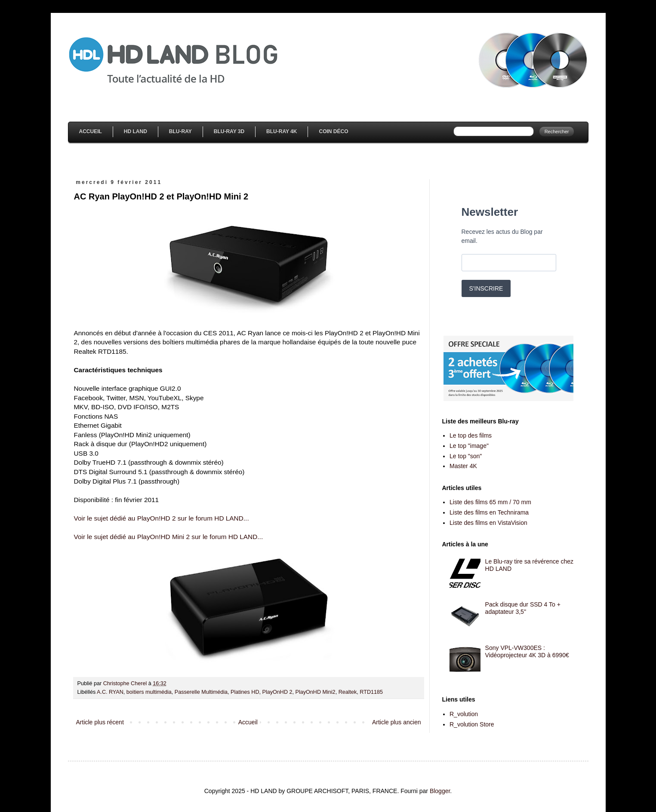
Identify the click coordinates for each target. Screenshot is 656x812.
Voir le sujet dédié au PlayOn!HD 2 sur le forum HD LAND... (162, 518)
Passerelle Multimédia (201, 692)
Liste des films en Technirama (489, 512)
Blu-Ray (180, 132)
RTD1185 (371, 692)
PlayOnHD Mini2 (316, 692)
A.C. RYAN (110, 692)
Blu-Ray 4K (282, 132)
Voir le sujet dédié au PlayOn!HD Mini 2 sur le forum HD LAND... (169, 537)
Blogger (440, 791)
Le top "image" (469, 446)
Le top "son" (466, 456)
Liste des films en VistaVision (488, 523)
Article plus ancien (397, 722)
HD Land (136, 132)
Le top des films (471, 435)
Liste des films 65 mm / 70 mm (490, 502)
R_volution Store (472, 724)
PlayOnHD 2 (277, 692)
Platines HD (245, 692)
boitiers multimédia (149, 692)
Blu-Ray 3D (229, 132)
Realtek (348, 692)
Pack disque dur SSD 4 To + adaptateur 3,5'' (523, 608)
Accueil (91, 132)
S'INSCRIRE (486, 288)
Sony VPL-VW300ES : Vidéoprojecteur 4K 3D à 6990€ (527, 651)
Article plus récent (100, 722)
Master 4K (463, 466)
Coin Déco (333, 132)
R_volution (464, 714)
